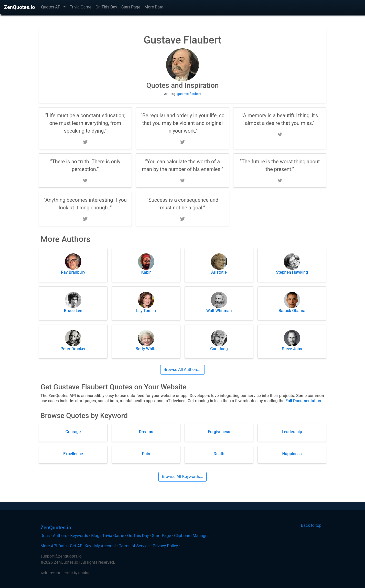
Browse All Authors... (182, 370)
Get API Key (80, 546)
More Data (154, 7)
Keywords (79, 536)
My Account (105, 546)
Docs (45, 536)
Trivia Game (80, 7)
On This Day (106, 7)
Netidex (84, 573)
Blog (95, 536)
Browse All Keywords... (182, 477)
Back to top (311, 525)
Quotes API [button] (52, 7)
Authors (60, 536)
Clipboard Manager (191, 536)
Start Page (131, 7)
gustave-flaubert (189, 94)
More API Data (54, 546)
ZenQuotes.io (19, 7)
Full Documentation (303, 401)
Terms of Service (134, 546)
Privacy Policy (165, 546)
